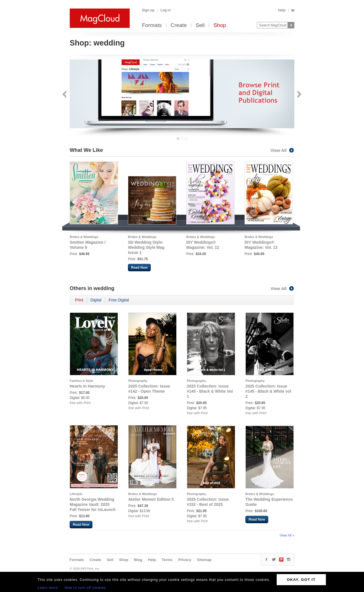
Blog (138, 560)
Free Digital (119, 300)
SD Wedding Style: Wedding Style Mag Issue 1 (146, 247)
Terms (167, 560)
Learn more (48, 588)
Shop (220, 25)
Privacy (185, 560)
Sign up (148, 10)
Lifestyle (76, 494)
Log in (166, 10)
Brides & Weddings (84, 237)
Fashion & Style (81, 381)
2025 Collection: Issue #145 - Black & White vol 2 (268, 391)
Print (79, 300)
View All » (287, 535)
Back (65, 95)
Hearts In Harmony (87, 386)
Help (282, 10)
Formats (152, 25)
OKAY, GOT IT (301, 580)
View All (282, 150)
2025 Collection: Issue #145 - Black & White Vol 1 (210, 391)
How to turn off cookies (85, 588)
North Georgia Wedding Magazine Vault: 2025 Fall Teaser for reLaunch (93, 504)
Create (179, 25)
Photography (138, 381)
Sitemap (204, 560)
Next (299, 95)
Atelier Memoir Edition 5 (151, 499)
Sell (200, 25)
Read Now (139, 268)
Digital (96, 300)
